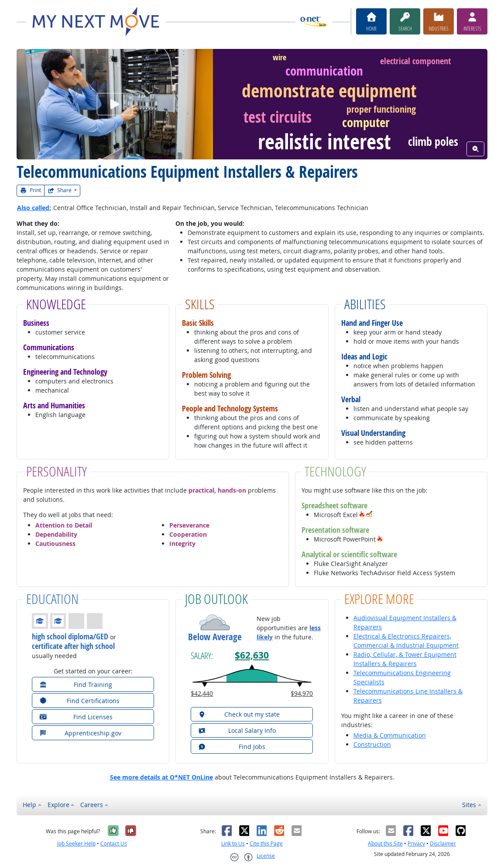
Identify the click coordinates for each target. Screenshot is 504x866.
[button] (362, 515)
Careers (92, 805)
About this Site (385, 844)
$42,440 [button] (202, 693)
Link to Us (233, 844)
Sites (469, 805)
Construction (372, 744)
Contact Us (114, 844)
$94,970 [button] (302, 693)
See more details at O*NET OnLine (161, 777)
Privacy (416, 844)
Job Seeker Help (76, 844)
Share (60, 190)
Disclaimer (443, 844)
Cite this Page (266, 844)
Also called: (34, 208)
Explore (58, 805)
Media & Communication (390, 735)
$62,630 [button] (252, 655)
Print (31, 190)
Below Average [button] (215, 637)
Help (29, 805)
